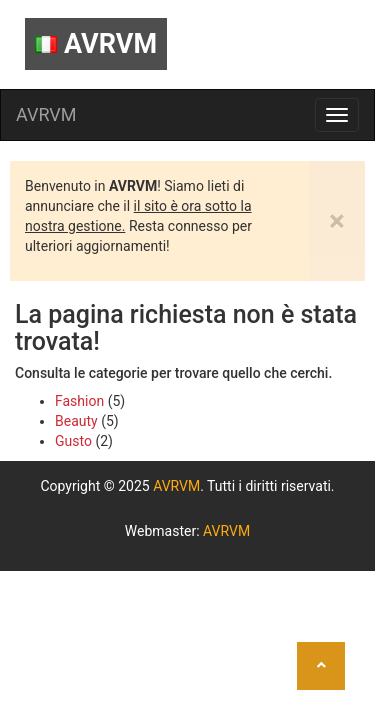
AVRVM (96, 44)
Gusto (73, 441)
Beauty (76, 421)
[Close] (337, 221)
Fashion (79, 401)
